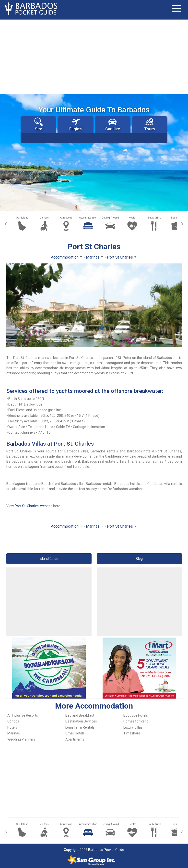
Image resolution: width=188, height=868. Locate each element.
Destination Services (81, 721)
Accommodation (88, 218)
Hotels (12, 727)
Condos (13, 721)
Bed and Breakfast (80, 715)
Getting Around (110, 218)
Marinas (14, 733)
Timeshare (132, 733)
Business (176, 218)
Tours (150, 124)
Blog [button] (139, 559)
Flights (76, 124)
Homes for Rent (136, 721)
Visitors (44, 218)
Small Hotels (75, 733)
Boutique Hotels (136, 715)
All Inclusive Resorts (23, 715)
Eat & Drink (154, 218)
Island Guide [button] (49, 559)
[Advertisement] (94, 56)
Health (132, 218)
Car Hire (113, 124)
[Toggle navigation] (176, 9)
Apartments (75, 739)
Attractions (66, 218)
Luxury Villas (133, 727)
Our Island (22, 218)
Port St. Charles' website (34, 506)
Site (39, 124)
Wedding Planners (21, 739)
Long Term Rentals (80, 727)
